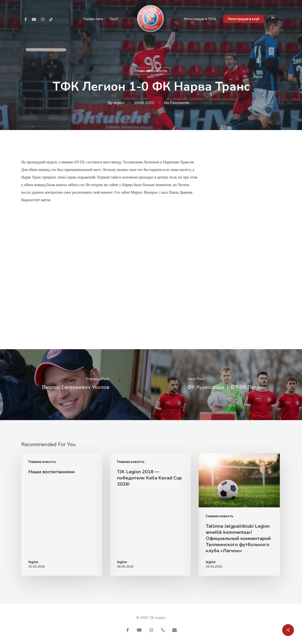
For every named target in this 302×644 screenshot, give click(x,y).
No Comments (177, 103)
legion (119, 103)
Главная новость (151, 71)
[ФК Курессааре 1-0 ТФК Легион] (226, 385)
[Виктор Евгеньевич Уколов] (75, 385)
